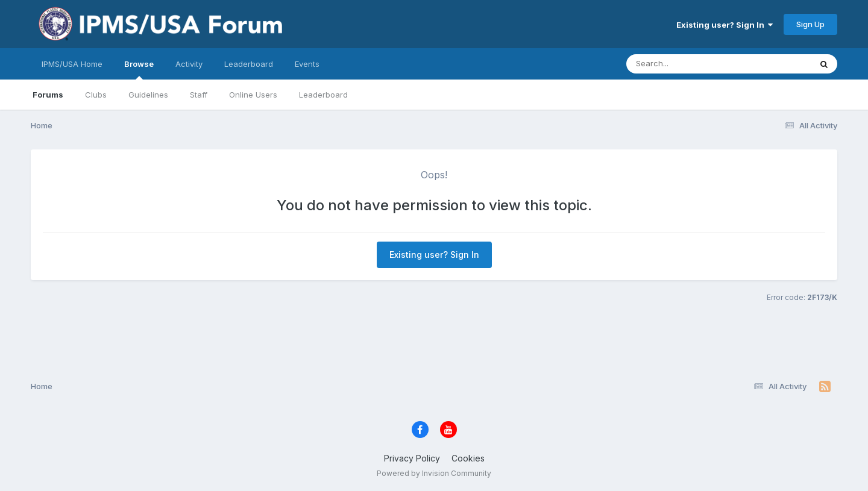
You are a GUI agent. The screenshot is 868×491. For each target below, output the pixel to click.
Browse (139, 69)
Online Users (253, 95)
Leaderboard (323, 95)
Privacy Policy (412, 458)
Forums (48, 95)
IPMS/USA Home (72, 64)
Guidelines (148, 95)
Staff (199, 95)
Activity (189, 64)
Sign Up (810, 24)
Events (307, 64)
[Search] (686, 64)
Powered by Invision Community (434, 473)
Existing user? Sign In (725, 25)
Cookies (468, 458)
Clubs (96, 95)
